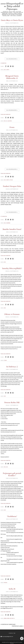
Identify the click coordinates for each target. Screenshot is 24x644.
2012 (5, 70)
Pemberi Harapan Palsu (12, 186)
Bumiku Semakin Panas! (12, 229)
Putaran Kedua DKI (12, 402)
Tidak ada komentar (6, 114)
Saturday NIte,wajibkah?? (12, 268)
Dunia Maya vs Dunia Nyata (12, 20)
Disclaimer (12, 643)
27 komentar (4, 216)
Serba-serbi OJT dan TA (9, 618)
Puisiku (5, 583)
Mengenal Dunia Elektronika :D (12, 77)
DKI (7, 467)
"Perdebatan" (12, 516)
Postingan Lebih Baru (9, 624)
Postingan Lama (17, 626)
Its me (11, 180)
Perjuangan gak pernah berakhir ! (12, 474)
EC (7, 121)
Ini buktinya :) (12, 367)
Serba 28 (12, 589)
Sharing (8, 223)
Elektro (10, 121)
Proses (12, 127)
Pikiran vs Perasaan (12, 314)
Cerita (8, 70)
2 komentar (3, 63)
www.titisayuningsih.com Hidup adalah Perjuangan (12, 6)
